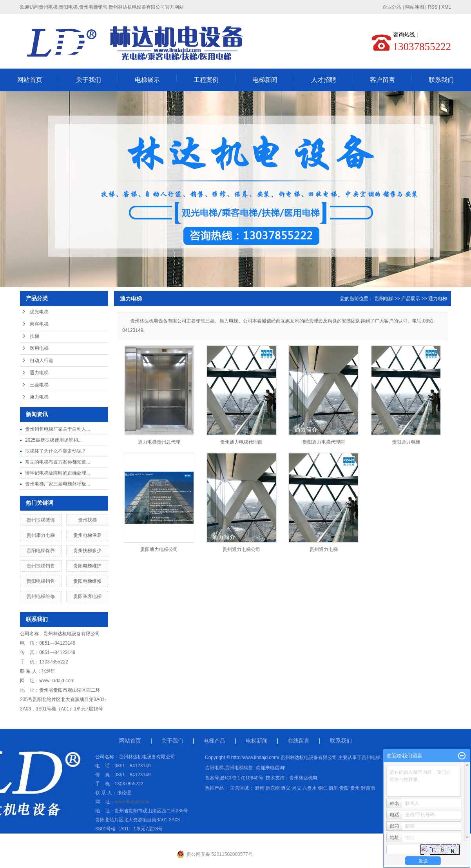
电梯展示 (147, 80)
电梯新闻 (265, 80)
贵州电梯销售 (239, 768)
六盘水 (310, 788)
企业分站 (392, 7)
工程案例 (206, 80)
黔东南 (273, 788)
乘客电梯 (39, 324)
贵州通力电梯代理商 (241, 442)
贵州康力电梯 (41, 535)
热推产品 (214, 788)
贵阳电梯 (384, 299)
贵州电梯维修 (41, 596)
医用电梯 (39, 348)
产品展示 (411, 299)
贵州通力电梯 (324, 549)
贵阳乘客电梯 (87, 596)
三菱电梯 (39, 385)
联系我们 (441, 80)
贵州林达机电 (303, 778)
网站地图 (415, 7)
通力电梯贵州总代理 (159, 442)
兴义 (297, 788)
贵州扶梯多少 (87, 551)
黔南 (260, 788)
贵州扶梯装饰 (41, 520)
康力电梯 (39, 397)
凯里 (333, 788)
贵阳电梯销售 (41, 581)
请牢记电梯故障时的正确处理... (58, 473)
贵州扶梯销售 (41, 566)
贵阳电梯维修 (87, 581)
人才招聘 (324, 80)
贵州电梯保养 (87, 535)
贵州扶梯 (87, 520)
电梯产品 (214, 741)
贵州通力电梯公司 (241, 549)
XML (446, 7)
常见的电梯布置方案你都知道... (58, 462)
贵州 (355, 788)
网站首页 (30, 80)
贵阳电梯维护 (87, 566)
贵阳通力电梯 (406, 442)
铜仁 (323, 788)
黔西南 (368, 788)
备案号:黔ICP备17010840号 (234, 778)
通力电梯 (39, 373)
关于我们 (89, 80)
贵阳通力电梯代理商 (324, 442)
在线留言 (299, 741)
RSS (433, 7)
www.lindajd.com (57, 681)
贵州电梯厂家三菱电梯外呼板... (58, 484)
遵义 (286, 788)
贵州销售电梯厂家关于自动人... (58, 429)
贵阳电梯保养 (41, 551)
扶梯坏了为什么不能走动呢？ (56, 451)
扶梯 (34, 336)
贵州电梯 (371, 757)
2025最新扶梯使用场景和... (53, 440)
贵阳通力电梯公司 (159, 549)
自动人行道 (42, 361)
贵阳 (344, 788)
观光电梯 (39, 312)
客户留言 (382, 80)
